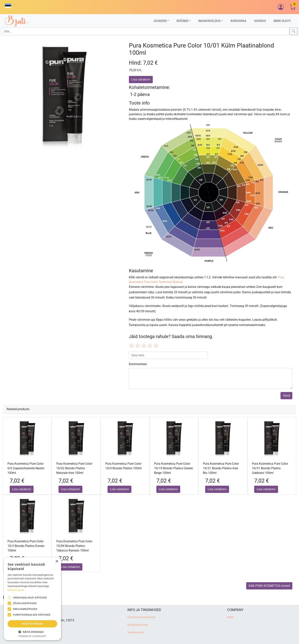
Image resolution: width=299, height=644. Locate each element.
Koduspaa (238, 21)
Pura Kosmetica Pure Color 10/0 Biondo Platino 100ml (123, 466)
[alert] (32, 599)
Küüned (182, 21)
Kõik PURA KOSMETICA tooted (269, 586)
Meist (230, 617)
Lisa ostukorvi (141, 79)
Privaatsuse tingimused (141, 617)
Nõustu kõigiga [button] (33, 624)
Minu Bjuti (282, 21)
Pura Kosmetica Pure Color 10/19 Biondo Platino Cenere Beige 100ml (173, 468)
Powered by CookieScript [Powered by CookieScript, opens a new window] (33, 636)
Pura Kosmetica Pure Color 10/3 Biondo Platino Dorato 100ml (26, 546)
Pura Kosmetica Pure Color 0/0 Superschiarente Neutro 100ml (26, 468)
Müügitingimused (138, 625)
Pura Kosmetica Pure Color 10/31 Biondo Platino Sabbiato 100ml (270, 468)
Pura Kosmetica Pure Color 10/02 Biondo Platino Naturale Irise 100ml (74, 468)
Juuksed (160, 21)
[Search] (293, 31)
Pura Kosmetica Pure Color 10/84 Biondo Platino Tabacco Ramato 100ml (74, 546)
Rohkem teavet (16, 590)
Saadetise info (136, 632)
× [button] (57, 561)
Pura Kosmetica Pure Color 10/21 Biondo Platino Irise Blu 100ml (221, 468)
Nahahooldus (209, 21)
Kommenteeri (138, 364)
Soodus (260, 21)
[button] (10, 6)
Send (286, 396)
